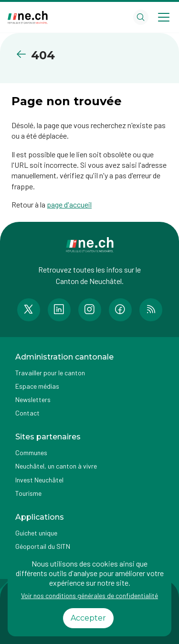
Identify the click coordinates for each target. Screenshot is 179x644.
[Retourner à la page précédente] (23, 54)
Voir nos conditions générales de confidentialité (89, 595)
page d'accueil (69, 204)
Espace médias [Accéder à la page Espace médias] (37, 386)
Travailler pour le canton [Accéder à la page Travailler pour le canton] (50, 373)
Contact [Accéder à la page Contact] (27, 413)
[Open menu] (164, 17)
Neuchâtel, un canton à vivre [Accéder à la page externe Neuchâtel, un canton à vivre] (56, 466)
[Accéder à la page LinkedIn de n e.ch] (59, 310)
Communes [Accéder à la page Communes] (31, 453)
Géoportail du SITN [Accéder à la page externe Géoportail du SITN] (43, 546)
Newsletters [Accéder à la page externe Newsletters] (33, 399)
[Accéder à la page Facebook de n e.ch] (120, 310)
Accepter (88, 618)
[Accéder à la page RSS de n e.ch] (151, 310)
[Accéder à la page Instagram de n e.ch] (90, 310)
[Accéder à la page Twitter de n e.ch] (29, 310)
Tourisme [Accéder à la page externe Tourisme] (28, 493)
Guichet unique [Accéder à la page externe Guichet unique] (36, 533)
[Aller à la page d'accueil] (28, 17)
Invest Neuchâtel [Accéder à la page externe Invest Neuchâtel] (39, 480)
